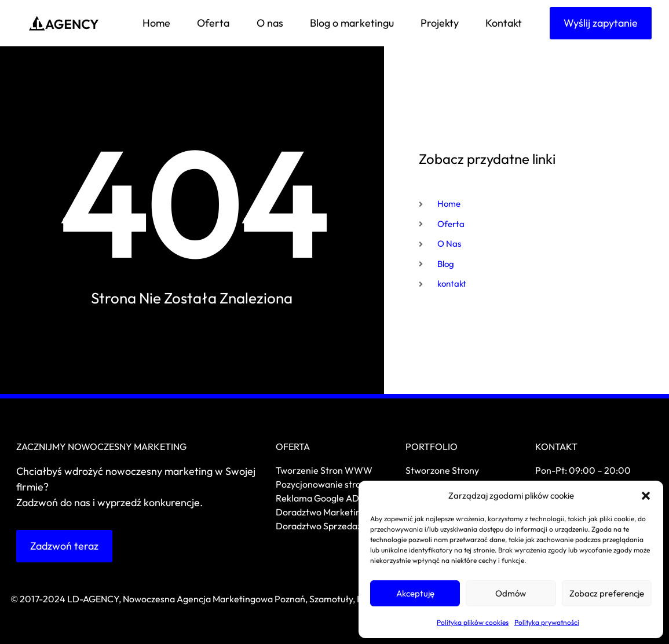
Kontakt (504, 23)
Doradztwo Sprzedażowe (328, 526)
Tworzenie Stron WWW (324, 470)
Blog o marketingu (352, 23)
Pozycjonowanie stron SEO (331, 484)
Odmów (511, 593)
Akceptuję (415, 593)
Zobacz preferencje (607, 593)
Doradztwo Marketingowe (330, 512)
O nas (270, 23)
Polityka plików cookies (473, 622)
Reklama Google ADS (320, 498)
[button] (646, 496)
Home (156, 23)
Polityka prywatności (547, 622)
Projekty (440, 23)
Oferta (213, 23)
